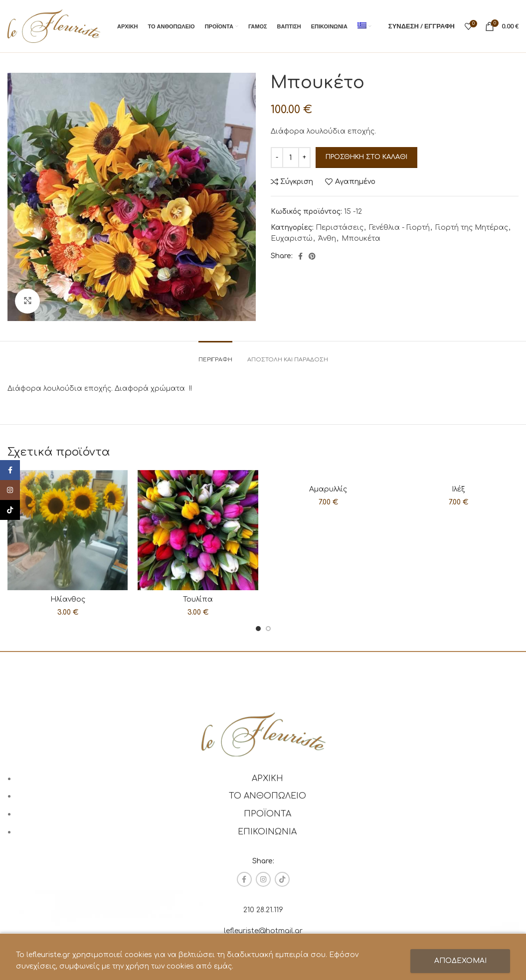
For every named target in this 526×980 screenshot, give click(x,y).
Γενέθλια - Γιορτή (399, 228)
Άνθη (327, 239)
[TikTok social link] (282, 879)
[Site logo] (54, 26)
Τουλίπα (198, 599)
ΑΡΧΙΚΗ (267, 779)
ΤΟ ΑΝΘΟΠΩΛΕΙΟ (267, 796)
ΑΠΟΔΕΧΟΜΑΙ (460, 961)
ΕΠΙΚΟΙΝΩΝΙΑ (267, 832)
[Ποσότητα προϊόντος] (291, 158)
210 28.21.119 (263, 910)
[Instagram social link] (263, 879)
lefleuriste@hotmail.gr (263, 931)
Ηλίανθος (68, 599)
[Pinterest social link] (312, 256)
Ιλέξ (458, 489)
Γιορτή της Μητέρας (472, 228)
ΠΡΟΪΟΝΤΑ (267, 814)
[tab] (215, 355)
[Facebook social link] (300, 256)
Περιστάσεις (340, 228)
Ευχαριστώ (292, 239)
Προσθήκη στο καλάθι (366, 157)
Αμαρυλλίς (328, 489)
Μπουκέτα (361, 239)
